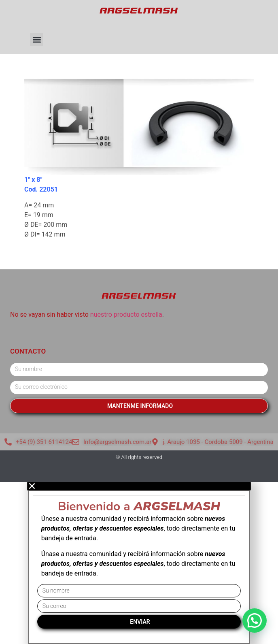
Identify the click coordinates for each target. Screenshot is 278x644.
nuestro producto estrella (126, 315)
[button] (37, 39)
